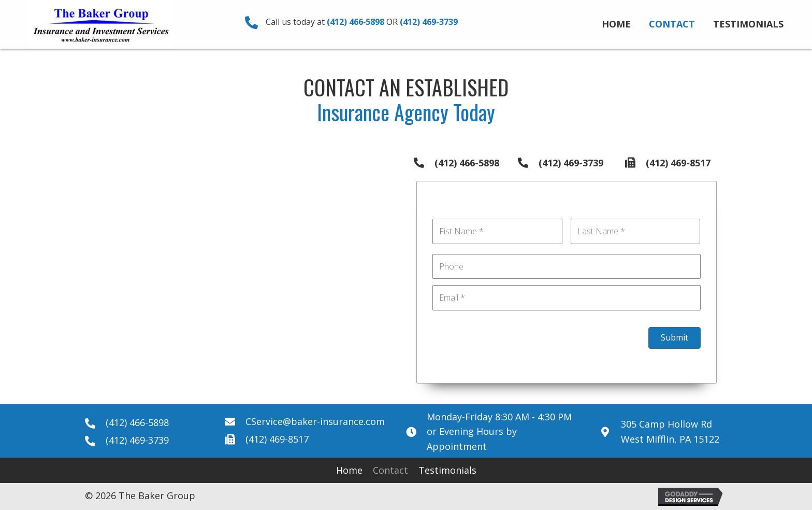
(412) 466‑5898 (356, 22)
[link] (616, 23)
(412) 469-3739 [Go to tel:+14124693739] (571, 163)
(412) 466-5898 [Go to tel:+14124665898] (467, 163)
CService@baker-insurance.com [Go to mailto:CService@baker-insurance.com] (315, 421)
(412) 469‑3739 (429, 22)
